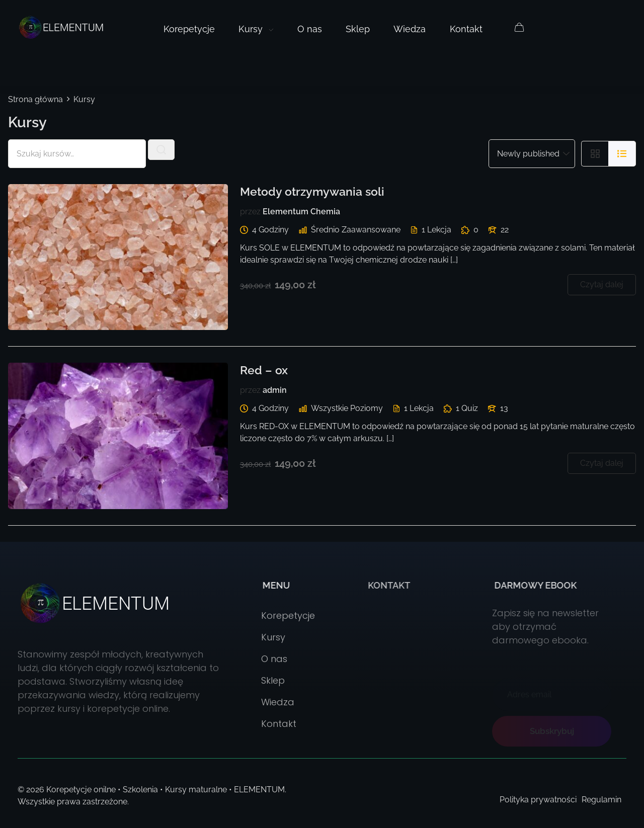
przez (250, 212)
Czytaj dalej (602, 284)
